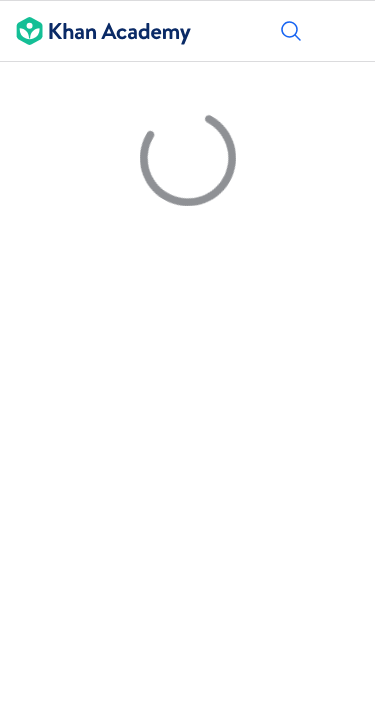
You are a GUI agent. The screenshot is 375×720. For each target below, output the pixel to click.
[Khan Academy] (95, 31)
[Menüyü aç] (347, 31)
